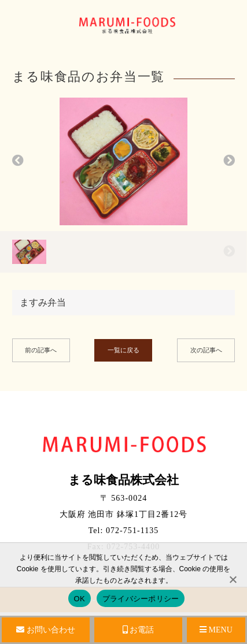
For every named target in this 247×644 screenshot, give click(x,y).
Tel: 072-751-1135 (124, 531)
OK (80, 599)
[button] (18, 161)
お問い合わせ (46, 630)
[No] (233, 579)
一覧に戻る (123, 350)
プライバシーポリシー (141, 599)
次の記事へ (206, 350)
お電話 (139, 630)
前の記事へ (41, 350)
